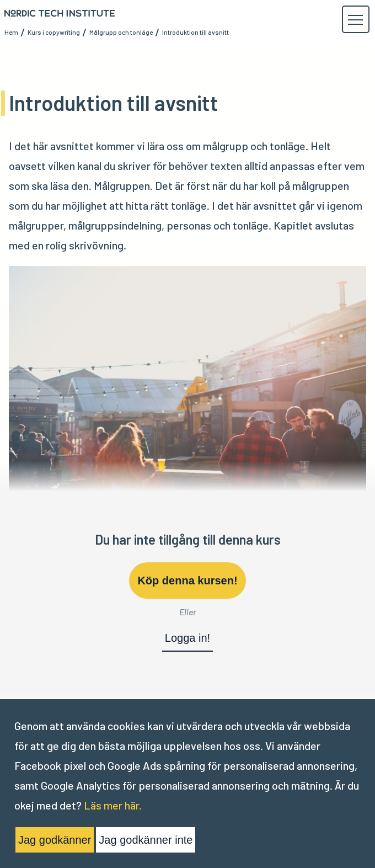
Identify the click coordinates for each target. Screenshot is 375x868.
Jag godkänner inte (146, 840)
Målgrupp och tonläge (121, 32)
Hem (11, 32)
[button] (355, 20)
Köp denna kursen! (187, 581)
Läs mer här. (113, 805)
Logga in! (187, 638)
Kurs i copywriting (54, 32)
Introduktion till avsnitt (195, 32)
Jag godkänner (55, 840)
